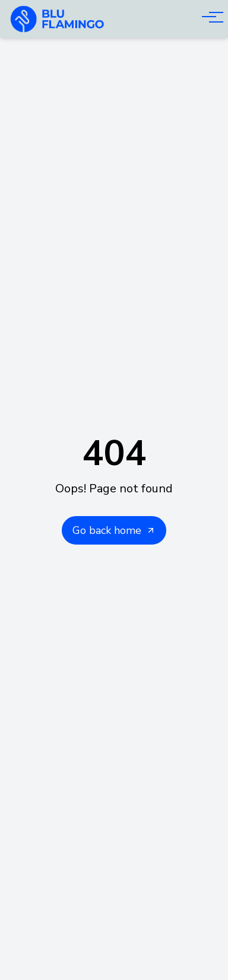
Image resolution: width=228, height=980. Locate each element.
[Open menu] (209, 17)
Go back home (114, 530)
